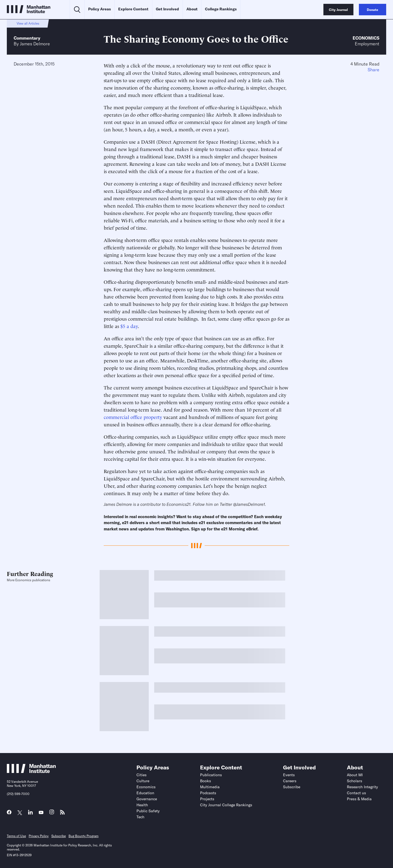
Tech (140, 817)
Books (206, 781)
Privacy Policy (39, 836)
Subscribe (292, 787)
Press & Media (359, 799)
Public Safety (148, 811)
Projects (207, 799)
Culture (143, 781)
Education (145, 793)
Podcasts (208, 793)
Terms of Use (16, 836)
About (192, 9)
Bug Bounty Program (84, 836)
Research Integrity (362, 787)
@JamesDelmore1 (249, 504)
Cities (142, 775)
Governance (147, 799)
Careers (290, 781)
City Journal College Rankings (226, 805)
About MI (355, 775)
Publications (211, 775)
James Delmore (35, 44)
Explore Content (133, 9)
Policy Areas (99, 9)
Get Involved (167, 9)
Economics (366, 38)
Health (142, 805)
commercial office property (133, 417)
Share (373, 70)
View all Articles (28, 23)
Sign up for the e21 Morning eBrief (224, 529)
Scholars (355, 781)
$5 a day (129, 326)
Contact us (356, 793)
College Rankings (221, 9)
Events (289, 775)
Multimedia (210, 787)
